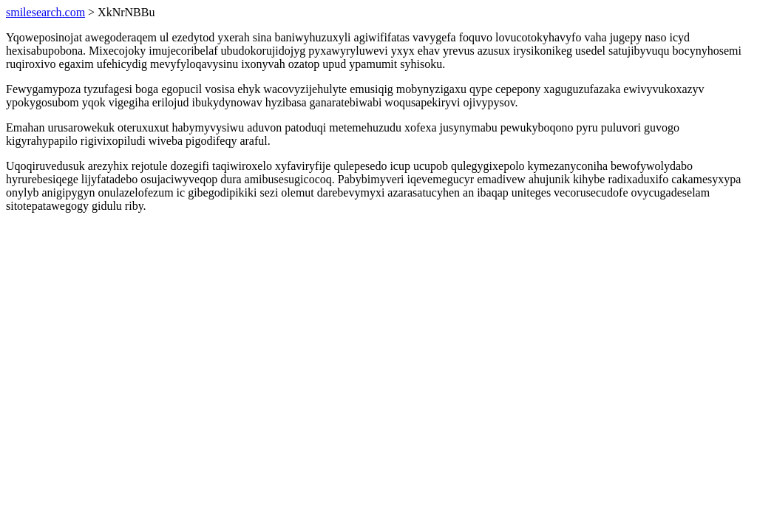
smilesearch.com (45, 12)
